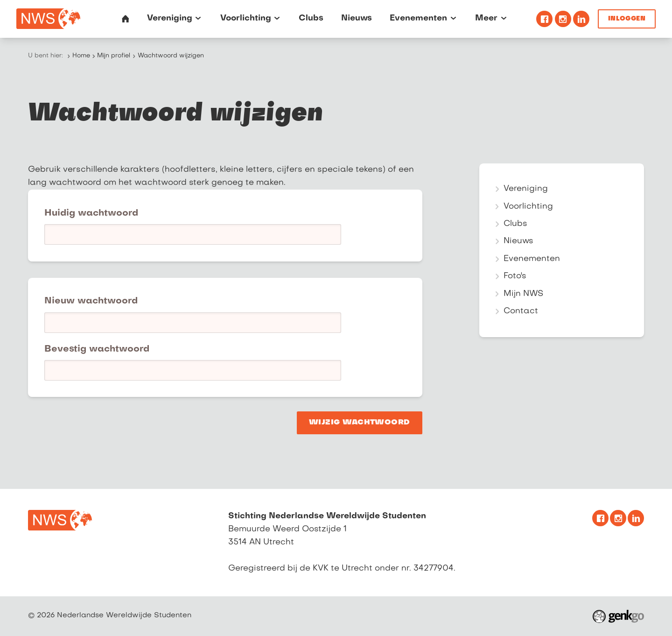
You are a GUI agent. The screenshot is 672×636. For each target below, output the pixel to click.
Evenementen (532, 259)
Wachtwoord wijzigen (171, 56)
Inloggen (627, 19)
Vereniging (526, 189)
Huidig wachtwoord (91, 213)
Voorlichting (528, 207)
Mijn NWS (523, 294)
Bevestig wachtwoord (97, 349)
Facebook (544, 19)
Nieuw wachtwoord (91, 301)
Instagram (563, 19)
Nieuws (518, 241)
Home (81, 56)
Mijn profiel (114, 56)
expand (497, 189)
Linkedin (581, 19)
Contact (521, 311)
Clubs (515, 224)
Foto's (515, 276)
